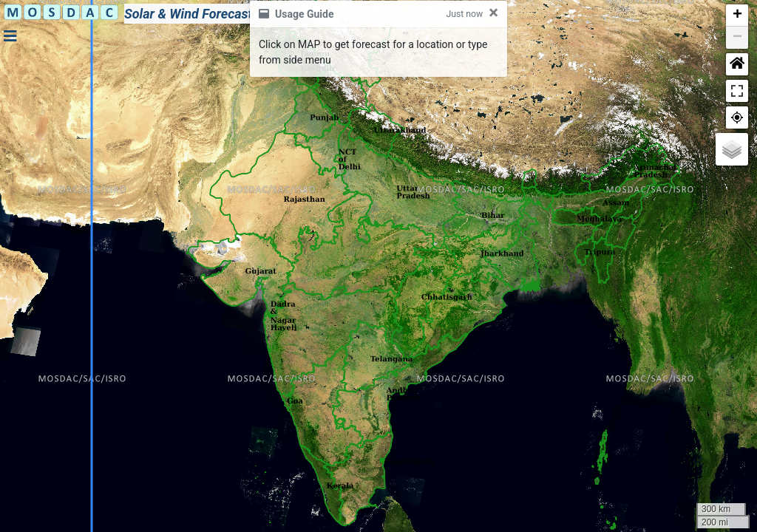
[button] (737, 16)
